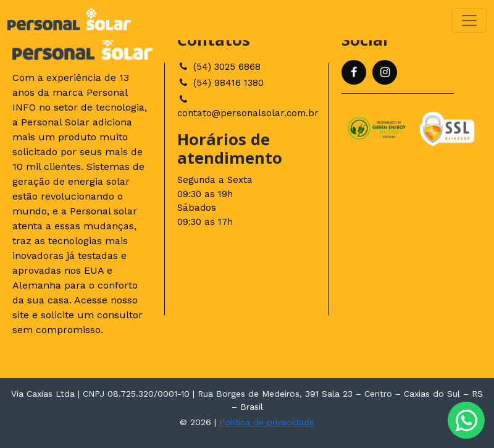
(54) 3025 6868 (219, 67)
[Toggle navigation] (469, 20)
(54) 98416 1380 (220, 83)
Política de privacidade (267, 422)
